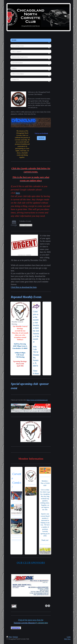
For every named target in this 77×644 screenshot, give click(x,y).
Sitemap (15, 637)
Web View (67, 639)
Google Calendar (26, 225)
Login (69, 637)
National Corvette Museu (24, 623)
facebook (41, 138)
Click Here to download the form (24, 287)
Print (9, 637)
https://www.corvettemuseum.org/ (37, 400)
